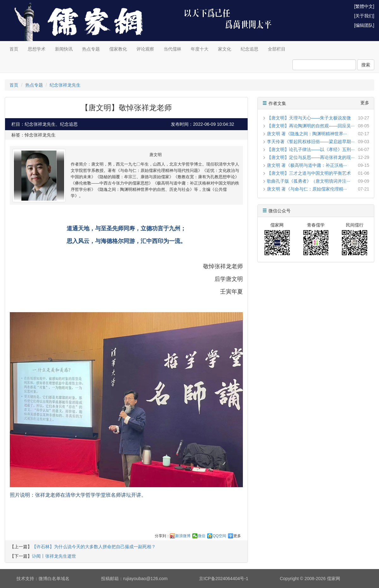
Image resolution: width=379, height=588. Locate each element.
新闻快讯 (64, 49)
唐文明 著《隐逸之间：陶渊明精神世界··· (307, 134)
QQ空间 (219, 536)
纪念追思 (250, 49)
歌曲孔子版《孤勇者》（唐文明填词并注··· (309, 181)
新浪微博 (183, 536)
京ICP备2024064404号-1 (224, 579)
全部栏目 (277, 49)
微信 (202, 536)
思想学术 (37, 49)
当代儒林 (172, 49)
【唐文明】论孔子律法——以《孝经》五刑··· (311, 149)
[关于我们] (364, 16)
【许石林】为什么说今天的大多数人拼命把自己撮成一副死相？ (94, 547)
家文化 (225, 49)
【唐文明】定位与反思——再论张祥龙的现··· (311, 157)
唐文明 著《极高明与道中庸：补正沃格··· (307, 165)
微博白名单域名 (54, 579)
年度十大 (200, 49)
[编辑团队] (364, 25)
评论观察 (145, 49)
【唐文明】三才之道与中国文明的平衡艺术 (309, 173)
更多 (237, 536)
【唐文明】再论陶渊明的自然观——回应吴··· (311, 126)
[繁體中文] (364, 6)
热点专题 (91, 49)
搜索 (366, 65)
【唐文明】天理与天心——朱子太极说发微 (309, 118)
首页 (14, 49)
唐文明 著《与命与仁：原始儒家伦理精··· (307, 189)
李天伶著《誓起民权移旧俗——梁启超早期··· (311, 142)
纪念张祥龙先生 (65, 85)
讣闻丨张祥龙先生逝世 (54, 556)
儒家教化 (118, 49)
